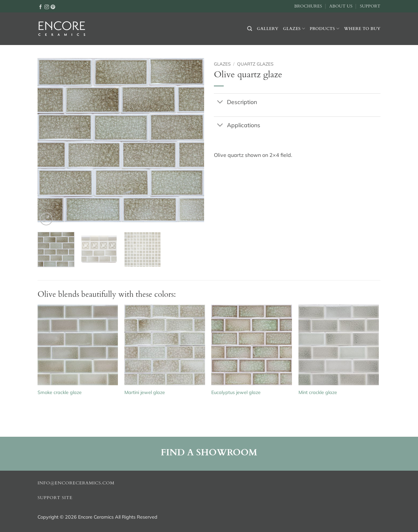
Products (324, 29)
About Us (341, 6)
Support (370, 6)
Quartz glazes (255, 64)
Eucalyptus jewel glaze (236, 392)
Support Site (55, 498)
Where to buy (362, 29)
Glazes (294, 29)
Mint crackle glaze (318, 392)
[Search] (250, 29)
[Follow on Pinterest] (53, 7)
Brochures (308, 6)
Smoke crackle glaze (60, 392)
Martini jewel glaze (145, 392)
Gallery (268, 29)
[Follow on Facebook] (40, 7)
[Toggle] (220, 102)
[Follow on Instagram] (47, 7)
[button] (46, 219)
